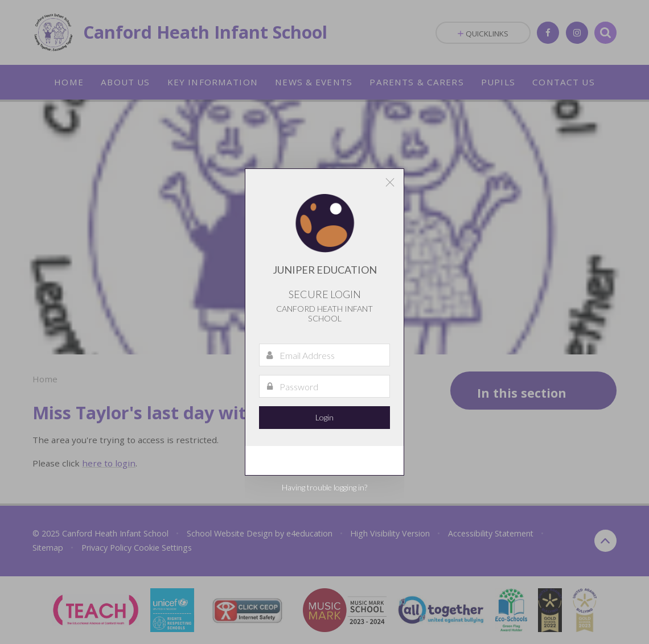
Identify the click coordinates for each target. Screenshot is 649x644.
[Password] (324, 386)
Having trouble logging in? (324, 487)
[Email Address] (324, 355)
